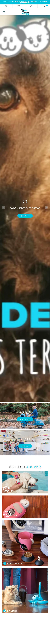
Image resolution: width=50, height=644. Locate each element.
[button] (46, 208)
